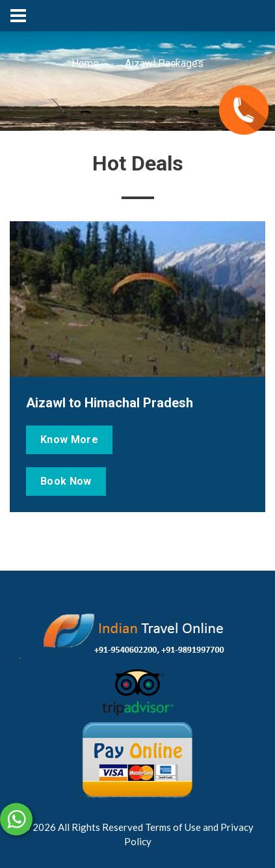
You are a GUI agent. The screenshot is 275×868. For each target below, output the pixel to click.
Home (85, 63)
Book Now (66, 481)
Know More (69, 440)
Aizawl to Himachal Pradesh (110, 403)
